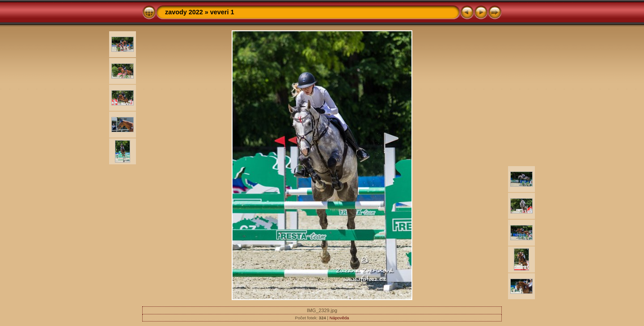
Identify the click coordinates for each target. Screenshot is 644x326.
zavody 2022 (184, 12)
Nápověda (339, 318)
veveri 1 (222, 12)
